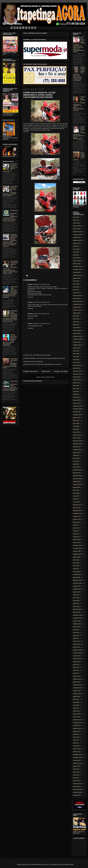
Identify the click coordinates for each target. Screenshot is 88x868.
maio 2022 (76, 357)
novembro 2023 (77, 304)
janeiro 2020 (76, 438)
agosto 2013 (76, 662)
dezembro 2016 (77, 545)
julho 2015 (76, 595)
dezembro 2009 (77, 789)
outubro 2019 (77, 447)
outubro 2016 (77, 551)
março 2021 (76, 397)
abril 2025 (76, 255)
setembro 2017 (77, 519)
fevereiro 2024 (77, 296)
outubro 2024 (77, 272)
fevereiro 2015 (77, 609)
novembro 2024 (77, 269)
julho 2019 (76, 455)
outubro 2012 (77, 691)
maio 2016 (76, 566)
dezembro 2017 (77, 511)
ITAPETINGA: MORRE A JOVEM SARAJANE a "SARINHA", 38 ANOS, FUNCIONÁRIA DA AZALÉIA (79, 104)
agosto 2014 (76, 627)
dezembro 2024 (77, 267)
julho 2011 (76, 734)
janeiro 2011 (76, 752)
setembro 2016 (77, 554)
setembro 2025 (77, 240)
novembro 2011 (77, 723)
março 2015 (76, 606)
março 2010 (76, 781)
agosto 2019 (76, 452)
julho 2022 (76, 351)
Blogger (71, 865)
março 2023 (76, 328)
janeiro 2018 (76, 508)
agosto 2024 (76, 278)
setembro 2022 (77, 345)
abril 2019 (76, 464)
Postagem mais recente (31, 371)
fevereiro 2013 (77, 679)
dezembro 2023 (77, 301)
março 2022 (76, 362)
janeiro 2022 (76, 368)
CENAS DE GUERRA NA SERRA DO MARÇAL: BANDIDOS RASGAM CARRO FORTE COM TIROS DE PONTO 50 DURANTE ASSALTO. (10, 240)
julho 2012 (76, 699)
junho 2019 (76, 458)
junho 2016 (76, 563)
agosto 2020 (76, 418)
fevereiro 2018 (77, 505)
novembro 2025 (77, 235)
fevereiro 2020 (77, 435)
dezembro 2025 (77, 232)
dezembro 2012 (77, 685)
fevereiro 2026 (77, 226)
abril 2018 (76, 499)
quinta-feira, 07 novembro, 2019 (41, 284)
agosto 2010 (76, 766)
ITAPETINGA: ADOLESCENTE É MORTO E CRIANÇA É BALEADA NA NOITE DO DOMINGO (10, 386)
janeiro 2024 (76, 298)
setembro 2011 (77, 728)
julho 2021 (76, 386)
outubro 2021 (77, 377)
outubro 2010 (77, 760)
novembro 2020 (77, 409)
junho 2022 (76, 354)
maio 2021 (76, 391)
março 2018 (76, 502)
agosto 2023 (76, 313)
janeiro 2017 (76, 542)
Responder (30, 297)
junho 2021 (76, 389)
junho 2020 (76, 423)
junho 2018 (76, 493)
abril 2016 (76, 569)
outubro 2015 (77, 586)
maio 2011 (76, 740)
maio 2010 (76, 775)
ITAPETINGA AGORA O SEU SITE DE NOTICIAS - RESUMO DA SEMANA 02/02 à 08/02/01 (10, 191)
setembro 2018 (77, 484)
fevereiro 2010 (77, 784)
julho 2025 (76, 246)
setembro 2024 (77, 275)
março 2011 (76, 746)
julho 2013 (76, 665)
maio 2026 (76, 217)
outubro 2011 (77, 725)
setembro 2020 (77, 415)
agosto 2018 (76, 487)
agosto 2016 (76, 557)
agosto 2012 (76, 696)
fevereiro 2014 (77, 644)
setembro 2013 (77, 659)
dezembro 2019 (77, 441)
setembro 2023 (77, 310)
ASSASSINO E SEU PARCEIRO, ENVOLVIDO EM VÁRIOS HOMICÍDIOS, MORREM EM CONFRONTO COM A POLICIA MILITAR (10, 316)
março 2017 (76, 537)
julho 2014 (76, 630)
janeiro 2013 (76, 682)
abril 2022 (76, 360)
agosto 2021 (76, 383)
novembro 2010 (77, 757)
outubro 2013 (77, 656)
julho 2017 (76, 525)
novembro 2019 (77, 444)
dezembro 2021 (77, 371)
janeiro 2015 (76, 612)
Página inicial (46, 371)
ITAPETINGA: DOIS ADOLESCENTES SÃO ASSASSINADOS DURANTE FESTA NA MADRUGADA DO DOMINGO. (10, 292)
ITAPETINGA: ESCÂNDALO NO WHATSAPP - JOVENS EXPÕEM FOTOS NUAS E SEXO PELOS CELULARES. (10, 216)
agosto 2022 (76, 348)
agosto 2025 (76, 243)
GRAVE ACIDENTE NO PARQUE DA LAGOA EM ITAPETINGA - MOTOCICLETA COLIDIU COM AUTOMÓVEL (79, 74)
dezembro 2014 (77, 615)
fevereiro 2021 (77, 400)
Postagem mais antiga (61, 371)
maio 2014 (76, 635)
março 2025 (76, 258)
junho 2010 (76, 772)
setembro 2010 (77, 763)
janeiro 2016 (76, 577)
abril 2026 (76, 220)
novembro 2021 (77, 374)
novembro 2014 (77, 618)
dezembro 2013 (77, 650)
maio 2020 (76, 426)
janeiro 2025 (76, 264)
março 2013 (76, 676)
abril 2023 (76, 325)
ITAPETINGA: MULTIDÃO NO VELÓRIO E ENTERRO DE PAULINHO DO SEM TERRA (10, 363)
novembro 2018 (77, 479)
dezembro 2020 (77, 406)
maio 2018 (76, 496)
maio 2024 (76, 287)
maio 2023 (76, 322)
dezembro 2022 (77, 336)
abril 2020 (76, 429)
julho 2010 (76, 769)
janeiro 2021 (76, 403)
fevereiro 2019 (77, 470)
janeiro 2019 (76, 473)
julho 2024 (76, 281)
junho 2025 (76, 249)
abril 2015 (76, 604)
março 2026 (76, 223)
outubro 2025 (77, 237)
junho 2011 (76, 737)
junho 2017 (76, 528)
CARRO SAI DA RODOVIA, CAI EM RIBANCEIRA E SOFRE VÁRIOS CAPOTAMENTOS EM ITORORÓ (39, 95)
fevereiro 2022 (77, 365)
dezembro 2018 (77, 476)
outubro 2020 (77, 412)
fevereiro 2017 (77, 540)
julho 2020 (76, 421)
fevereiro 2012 (77, 714)
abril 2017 (76, 534)
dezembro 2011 (77, 720)
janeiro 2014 (76, 647)
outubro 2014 (77, 621)
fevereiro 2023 (77, 330)
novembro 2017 (77, 513)
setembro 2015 (77, 589)
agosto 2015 (76, 592)
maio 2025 (76, 252)
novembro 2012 (77, 688)
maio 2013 (76, 670)
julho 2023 (76, 316)
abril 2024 (76, 290)
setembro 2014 (77, 624)
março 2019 (76, 467)
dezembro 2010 (77, 755)
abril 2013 (76, 673)
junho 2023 (76, 319)
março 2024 (76, 293)
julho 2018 (76, 490)
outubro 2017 (77, 516)
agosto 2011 (76, 731)
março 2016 (76, 572)
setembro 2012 (77, 694)
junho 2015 (76, 598)
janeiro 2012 (76, 717)
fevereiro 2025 (77, 261)
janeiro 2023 (76, 333)
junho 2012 (76, 702)
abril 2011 (76, 743)
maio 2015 (76, 601)
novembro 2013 (77, 653)
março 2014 (76, 641)
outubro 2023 (77, 307)
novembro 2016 (77, 548)
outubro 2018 (77, 481)
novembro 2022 (77, 339)
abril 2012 (76, 708)
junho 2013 (76, 667)
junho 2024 (76, 284)
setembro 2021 (77, 380)
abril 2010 (76, 778)
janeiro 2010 (76, 787)
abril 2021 (76, 394)
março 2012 (76, 711)
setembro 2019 (77, 450)
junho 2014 (76, 633)
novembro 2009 (77, 792)
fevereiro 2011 (77, 749)
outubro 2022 (77, 342)
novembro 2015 (77, 583)
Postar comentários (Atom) (48, 377)
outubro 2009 (77, 795)
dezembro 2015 (77, 580)
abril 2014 (76, 638)
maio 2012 (76, 705)
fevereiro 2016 (77, 574)
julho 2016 (76, 560)
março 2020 (76, 432)
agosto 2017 (76, 522)
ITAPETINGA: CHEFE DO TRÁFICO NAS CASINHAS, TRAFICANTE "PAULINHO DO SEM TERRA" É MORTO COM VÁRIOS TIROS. (10, 267)
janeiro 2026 (76, 229)
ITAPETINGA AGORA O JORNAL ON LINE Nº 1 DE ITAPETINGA (10, 168)
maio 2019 (76, 461)
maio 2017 (76, 531)
